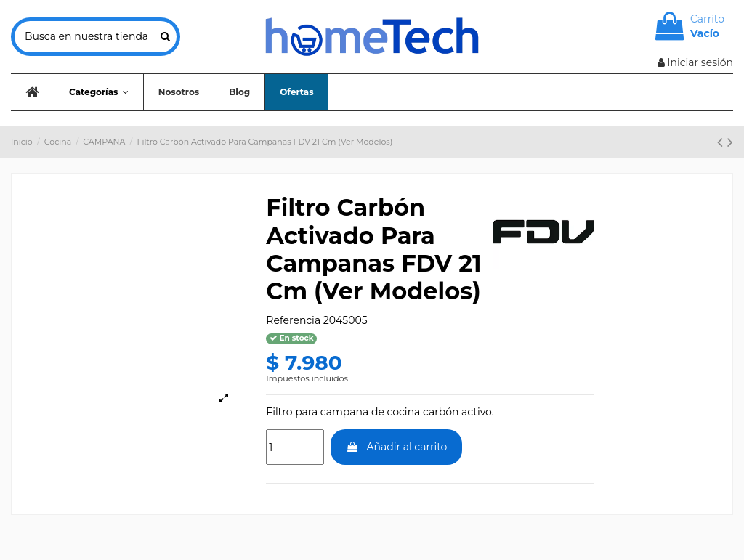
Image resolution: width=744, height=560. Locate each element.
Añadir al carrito (397, 447)
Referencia (293, 320)
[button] (98, 92)
